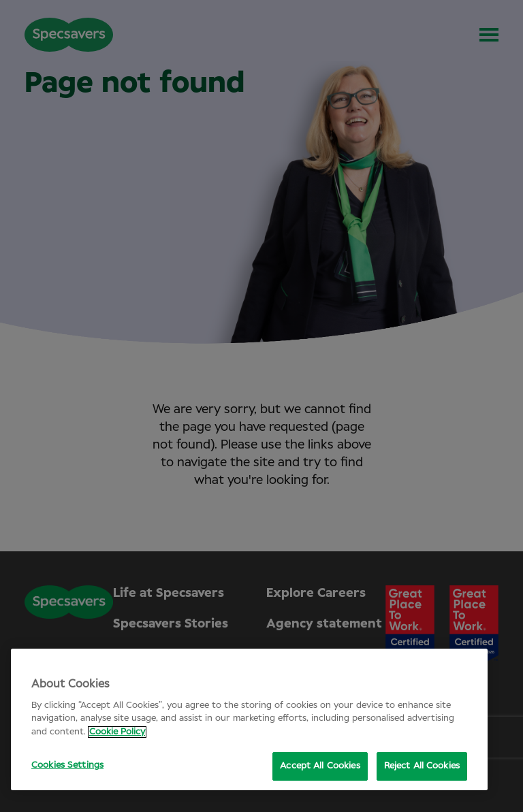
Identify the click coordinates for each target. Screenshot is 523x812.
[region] (249, 719)
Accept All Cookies (320, 766)
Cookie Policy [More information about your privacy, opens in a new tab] (117, 732)
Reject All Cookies (422, 766)
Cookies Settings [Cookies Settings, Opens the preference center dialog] (67, 765)
